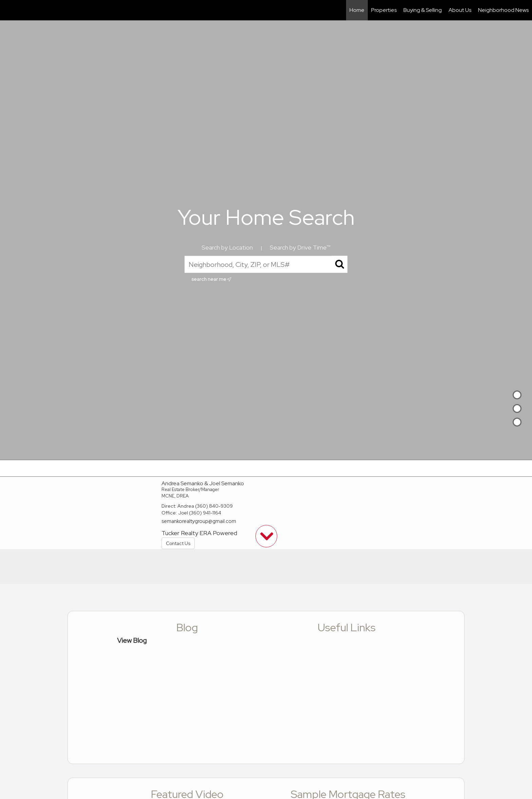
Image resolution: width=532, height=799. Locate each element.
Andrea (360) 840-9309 (205, 506)
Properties (384, 10)
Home (357, 10)
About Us (460, 10)
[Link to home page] (9, 10)
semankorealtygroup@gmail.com (199, 521)
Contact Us (178, 543)
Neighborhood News (503, 10)
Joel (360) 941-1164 (200, 513)
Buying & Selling (423, 10)
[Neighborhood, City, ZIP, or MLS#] (266, 265)
